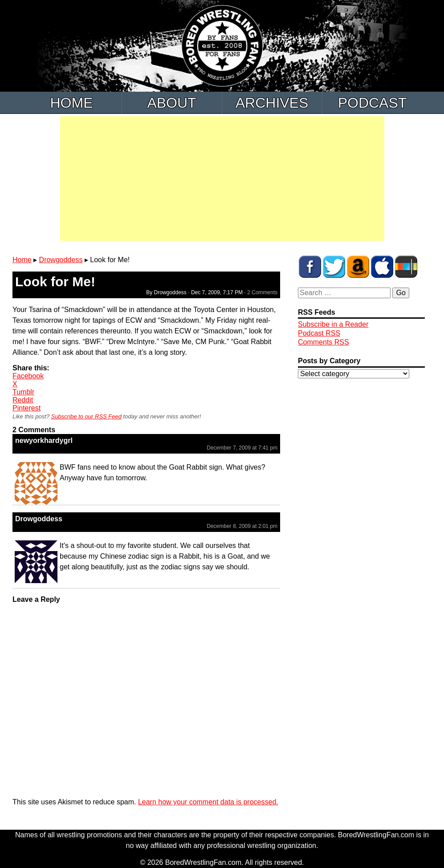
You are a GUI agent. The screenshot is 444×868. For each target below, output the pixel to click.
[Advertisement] (222, 178)
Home (72, 103)
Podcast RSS (319, 333)
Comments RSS (324, 342)
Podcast (373, 103)
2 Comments (262, 292)
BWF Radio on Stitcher (406, 267)
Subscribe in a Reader (333, 324)
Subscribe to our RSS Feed (86, 416)
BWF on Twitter (334, 267)
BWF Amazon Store (358, 267)
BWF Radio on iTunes (382, 267)
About (171, 103)
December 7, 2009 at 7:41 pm (242, 448)
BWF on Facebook (310, 267)
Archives (272, 103)
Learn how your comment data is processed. (208, 802)
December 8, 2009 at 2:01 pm (242, 526)
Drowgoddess (61, 260)
